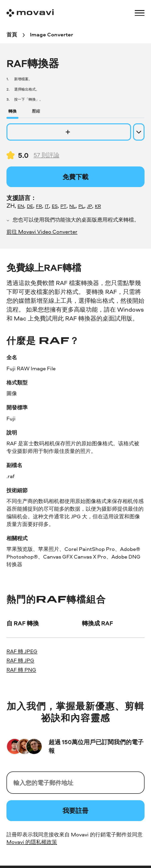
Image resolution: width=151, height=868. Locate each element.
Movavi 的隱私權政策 (32, 842)
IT (47, 206)
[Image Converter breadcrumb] (52, 35)
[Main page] (30, 13)
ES (55, 206)
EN (21, 206)
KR (98, 206)
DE (30, 206)
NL (72, 206)
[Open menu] (140, 13)
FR (39, 206)
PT (63, 206)
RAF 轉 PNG (21, 670)
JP (90, 206)
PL (81, 206)
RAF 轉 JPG (20, 660)
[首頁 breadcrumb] (12, 35)
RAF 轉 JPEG (22, 651)
